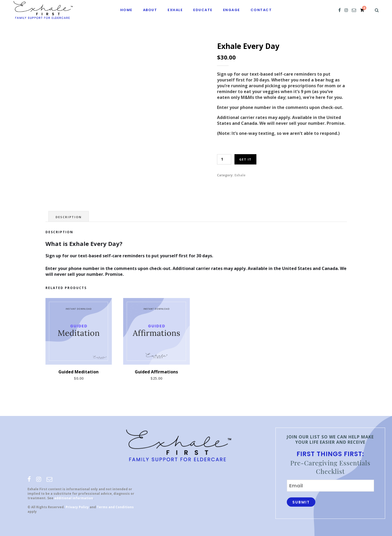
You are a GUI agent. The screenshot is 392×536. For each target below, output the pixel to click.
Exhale (175, 10)
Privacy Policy (77, 507)
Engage (232, 10)
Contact (261, 10)
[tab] (69, 216)
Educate (203, 10)
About (150, 10)
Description (69, 217)
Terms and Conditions (115, 507)
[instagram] (346, 10)
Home (126, 10)
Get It (245, 159)
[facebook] (340, 10)
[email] (354, 10)
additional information (74, 498)
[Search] (377, 10)
